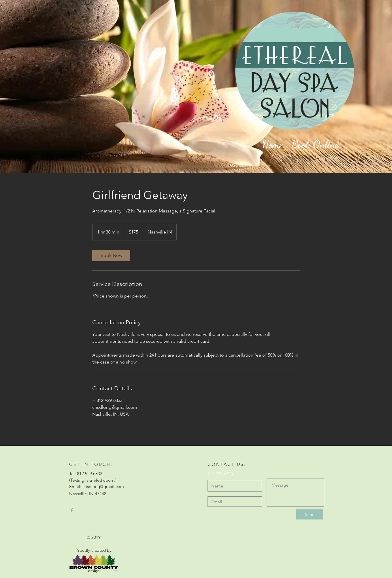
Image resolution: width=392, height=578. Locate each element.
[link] (111, 255)
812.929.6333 (220, 474)
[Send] (310, 514)
